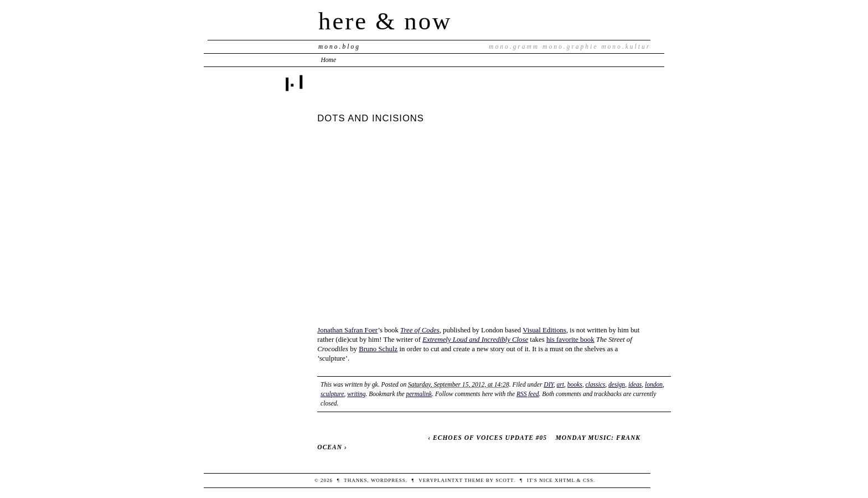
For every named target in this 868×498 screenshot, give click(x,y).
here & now (385, 21)
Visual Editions (544, 330)
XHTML (565, 480)
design (617, 384)
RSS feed (528, 394)
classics (595, 384)
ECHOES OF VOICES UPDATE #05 (490, 438)
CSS (588, 480)
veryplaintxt (440, 480)
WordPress (388, 480)
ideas (635, 384)
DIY (549, 384)
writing (356, 394)
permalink (419, 394)
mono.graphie (570, 47)
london (654, 384)
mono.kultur (626, 47)
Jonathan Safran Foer (347, 330)
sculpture (332, 394)
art (560, 384)
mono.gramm (514, 47)
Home (329, 60)
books (575, 384)
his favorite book (570, 340)
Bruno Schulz (378, 349)
